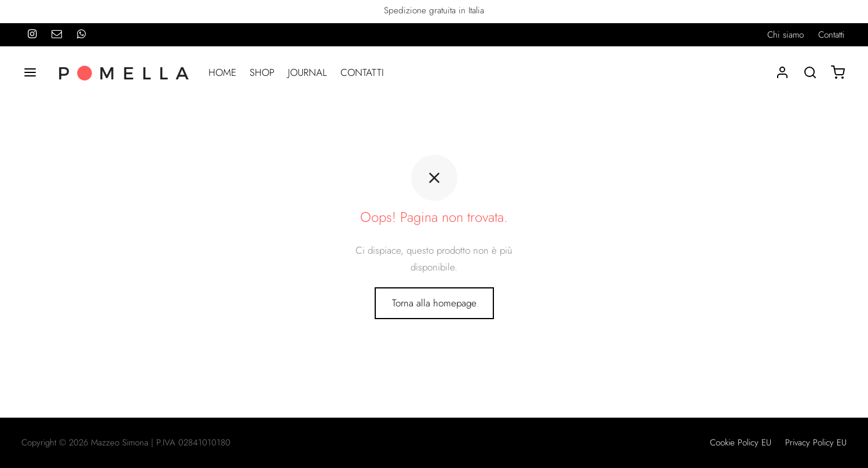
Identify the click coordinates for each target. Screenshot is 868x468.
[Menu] (30, 72)
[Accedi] (782, 72)
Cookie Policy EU (741, 443)
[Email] (57, 35)
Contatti (832, 35)
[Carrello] (838, 72)
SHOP (262, 72)
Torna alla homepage (434, 303)
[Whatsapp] (81, 35)
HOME (222, 72)
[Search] (810, 72)
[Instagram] (32, 35)
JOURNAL (307, 72)
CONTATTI (362, 72)
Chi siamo (785, 35)
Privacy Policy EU (816, 443)
